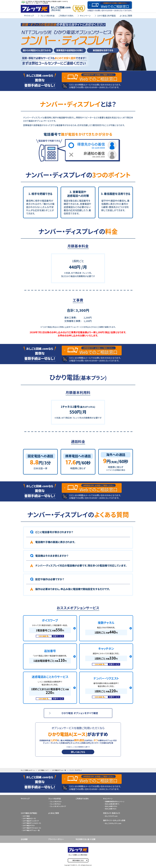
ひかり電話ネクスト (29, 825)
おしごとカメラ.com (111, 816)
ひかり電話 (26, 816)
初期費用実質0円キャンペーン (115, 802)
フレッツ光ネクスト (56, 802)
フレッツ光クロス (55, 804)
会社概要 (24, 839)
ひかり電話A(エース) (29, 818)
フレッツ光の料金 (54, 799)
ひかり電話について (43, 770)
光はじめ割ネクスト (111, 806)
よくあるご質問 (126, 16)
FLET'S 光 (35, 9)
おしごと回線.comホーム (28, 770)
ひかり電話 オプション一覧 (59, 770)
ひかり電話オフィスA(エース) (32, 823)
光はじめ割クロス (111, 809)
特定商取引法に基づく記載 (86, 839)
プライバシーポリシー (56, 839)
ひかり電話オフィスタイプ (31, 821)
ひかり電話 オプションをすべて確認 (80, 713)
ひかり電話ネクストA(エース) (32, 828)
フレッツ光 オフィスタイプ (58, 806)
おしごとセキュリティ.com (113, 823)
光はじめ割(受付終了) (112, 804)
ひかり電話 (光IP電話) (29, 813)
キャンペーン (108, 799)
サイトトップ (29, 16)
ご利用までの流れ (66, 16)
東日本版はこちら (78, 860)
